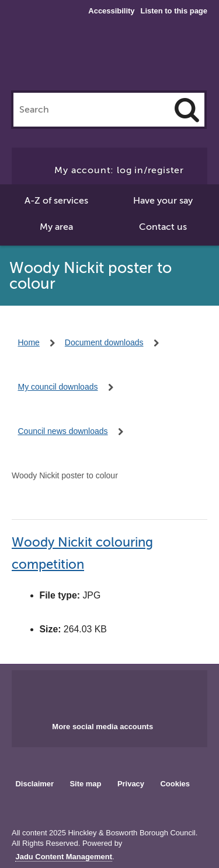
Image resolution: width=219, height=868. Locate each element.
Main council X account (123, 692)
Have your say (163, 201)
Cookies (175, 784)
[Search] (187, 110)
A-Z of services (56, 201)
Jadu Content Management (64, 857)
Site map (85, 784)
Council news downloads (63, 431)
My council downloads (58, 387)
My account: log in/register (119, 170)
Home (29, 342)
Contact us (163, 227)
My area (56, 227)
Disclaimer (34, 784)
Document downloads (104, 342)
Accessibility (111, 11)
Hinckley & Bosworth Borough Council (110, 57)
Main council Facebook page (85, 692)
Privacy (131, 784)
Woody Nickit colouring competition (82, 553)
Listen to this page (174, 11)
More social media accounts (102, 727)
